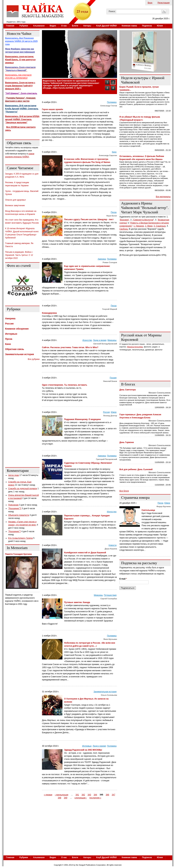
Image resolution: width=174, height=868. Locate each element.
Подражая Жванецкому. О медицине (82, 419)
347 (113, 795)
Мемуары (112, 340)
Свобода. (124, 229)
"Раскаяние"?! (15, 508)
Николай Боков (110, 381)
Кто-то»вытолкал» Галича (20, 538)
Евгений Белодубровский (105, 344)
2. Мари (149, 226)
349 (66, 798)
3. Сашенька (160, 226)
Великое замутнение (15, 205)
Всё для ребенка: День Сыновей (136, 469)
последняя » (95, 798)
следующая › (81, 798)
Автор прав (13, 475)
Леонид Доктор (110, 416)
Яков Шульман (110, 639)
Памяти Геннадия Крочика (18, 554)
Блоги (75, 26)
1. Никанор (139, 226)
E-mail (123, 579)
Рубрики (24, 26)
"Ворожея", (125, 220)
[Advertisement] (22, 414)
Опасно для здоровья (15, 200)
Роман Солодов (110, 262)
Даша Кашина (111, 549)
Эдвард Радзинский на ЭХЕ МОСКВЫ (83, 750)
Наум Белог (112, 216)
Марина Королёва (135, 347)
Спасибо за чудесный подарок (23, 489)
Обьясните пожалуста (19, 515)
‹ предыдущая (62, 795)
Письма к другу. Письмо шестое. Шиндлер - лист (89, 219)
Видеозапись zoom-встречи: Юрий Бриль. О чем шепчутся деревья (20, 60)
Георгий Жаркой (110, 309)
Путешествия (110, 595)
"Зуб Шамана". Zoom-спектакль (21, 93)
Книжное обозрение (17, 329)
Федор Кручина (164, 506)
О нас (64, 26)
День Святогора (128, 390)
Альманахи (39, 26)
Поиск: (112, 11)
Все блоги (124, 491)
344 (95, 795)
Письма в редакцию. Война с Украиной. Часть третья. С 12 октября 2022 (19, 255)
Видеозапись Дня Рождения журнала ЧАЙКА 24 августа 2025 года (21, 41)
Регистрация (164, 3)
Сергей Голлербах (109, 599)
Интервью (87, 746)
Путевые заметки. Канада (77, 602)
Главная (10, 26)
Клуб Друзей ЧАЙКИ (106, 26)
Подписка (147, 26)
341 (77, 795)
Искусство (87, 340)
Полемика (112, 102)
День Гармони (127, 442)
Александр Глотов (109, 106)
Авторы (87, 26)
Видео (53, 26)
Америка (102, 259)
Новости (113, 545)
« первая (48, 795)
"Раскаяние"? (14, 531)
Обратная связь (15, 349)
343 (89, 795)
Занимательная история (105, 692)
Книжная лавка (129, 26)
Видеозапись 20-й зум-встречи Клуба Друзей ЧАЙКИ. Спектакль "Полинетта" (22, 109)
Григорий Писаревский (107, 459)
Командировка (49, 313)
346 (107, 795)
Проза (114, 212)
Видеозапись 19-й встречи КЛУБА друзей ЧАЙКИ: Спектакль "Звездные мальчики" (22, 119)
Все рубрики (34, 359)
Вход (150, 3)
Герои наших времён (53, 109)
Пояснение (13, 505)
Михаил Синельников (160, 393)
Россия (106, 412)
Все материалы (163, 197)
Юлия (160, 26)
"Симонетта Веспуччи (143, 220)
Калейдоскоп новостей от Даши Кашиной (85, 553)
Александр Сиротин (108, 155)
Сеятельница (148, 510)
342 (83, 795)
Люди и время (100, 340)
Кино (114, 152)
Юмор (114, 412)
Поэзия (113, 378)
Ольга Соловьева (109, 695)
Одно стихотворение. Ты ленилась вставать (65, 385)
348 (60, 798)
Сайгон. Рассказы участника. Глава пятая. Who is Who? (70, 347)
